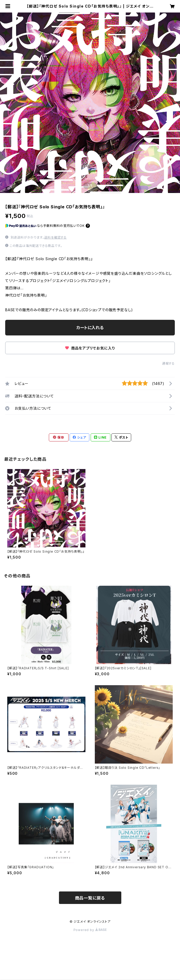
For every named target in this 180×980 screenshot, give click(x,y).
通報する (168, 363)
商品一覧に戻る (90, 898)
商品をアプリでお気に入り (90, 348)
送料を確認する (55, 237)
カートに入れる (90, 328)
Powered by (90, 930)
